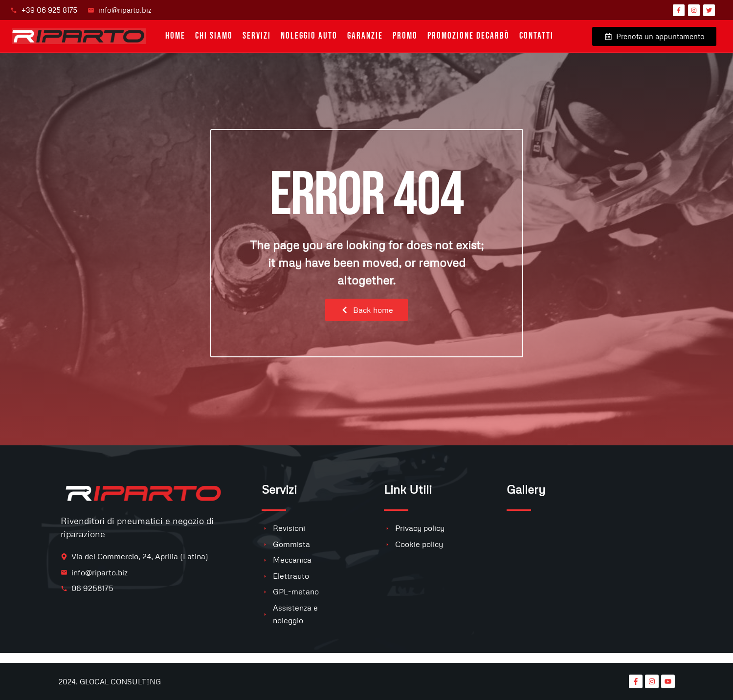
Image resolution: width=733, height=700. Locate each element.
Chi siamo (214, 36)
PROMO (405, 36)
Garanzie (365, 36)
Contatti (536, 36)
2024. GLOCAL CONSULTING (110, 681)
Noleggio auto (309, 36)
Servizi (257, 36)
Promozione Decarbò (468, 36)
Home (175, 36)
